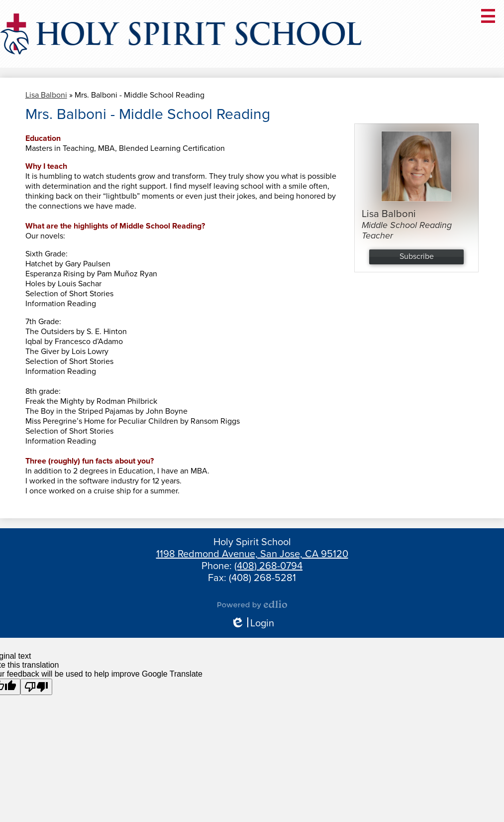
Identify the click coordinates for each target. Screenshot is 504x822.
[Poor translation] (36, 687)
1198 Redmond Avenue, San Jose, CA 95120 (252, 554)
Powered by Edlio (252, 604)
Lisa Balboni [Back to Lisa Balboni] (46, 95)
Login (252, 624)
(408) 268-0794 (268, 566)
